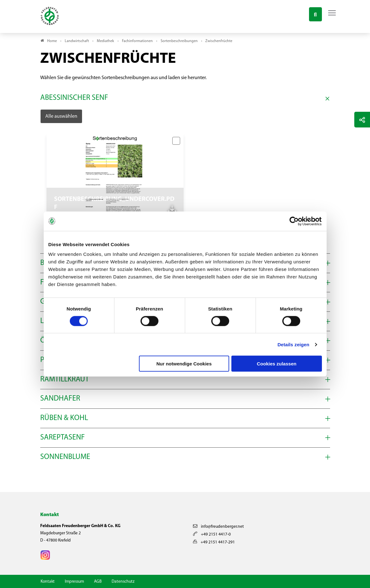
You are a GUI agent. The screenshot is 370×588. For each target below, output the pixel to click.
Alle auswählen (61, 116)
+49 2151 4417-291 (214, 542)
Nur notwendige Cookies (184, 364)
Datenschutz (123, 582)
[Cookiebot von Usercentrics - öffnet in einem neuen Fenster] (294, 221)
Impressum (74, 582)
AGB (98, 582)
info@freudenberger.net (218, 527)
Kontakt (48, 582)
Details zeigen (293, 344)
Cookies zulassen (277, 364)
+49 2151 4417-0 (212, 534)
